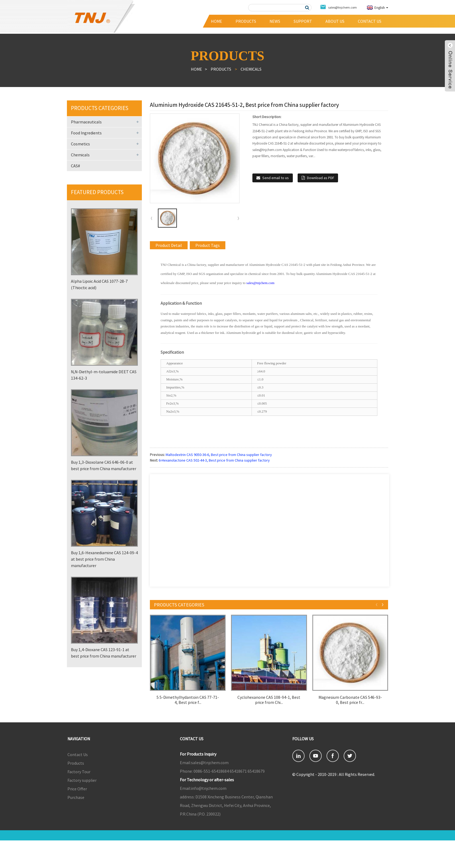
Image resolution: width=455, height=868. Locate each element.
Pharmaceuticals (86, 122)
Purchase (76, 797)
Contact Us (370, 21)
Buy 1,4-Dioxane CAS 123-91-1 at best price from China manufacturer (104, 653)
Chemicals (251, 69)
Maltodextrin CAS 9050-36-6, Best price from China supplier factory (219, 455)
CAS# (75, 166)
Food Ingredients (86, 133)
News (275, 21)
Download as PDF (321, 178)
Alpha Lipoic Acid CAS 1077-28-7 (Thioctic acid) (99, 284)
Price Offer (77, 789)
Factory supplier (82, 780)
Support (303, 21)
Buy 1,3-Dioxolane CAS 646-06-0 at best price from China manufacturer (104, 465)
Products (246, 21)
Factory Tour (79, 772)
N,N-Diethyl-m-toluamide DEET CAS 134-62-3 (104, 375)
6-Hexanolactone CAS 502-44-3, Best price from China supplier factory (214, 460)
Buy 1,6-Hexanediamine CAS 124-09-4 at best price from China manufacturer (104, 559)
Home (217, 21)
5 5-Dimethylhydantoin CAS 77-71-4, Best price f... (188, 700)
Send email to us (276, 178)
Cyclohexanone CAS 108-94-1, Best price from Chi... (269, 700)
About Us (335, 21)
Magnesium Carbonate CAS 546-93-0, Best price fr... (350, 700)
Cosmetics (80, 144)
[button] (238, 218)
